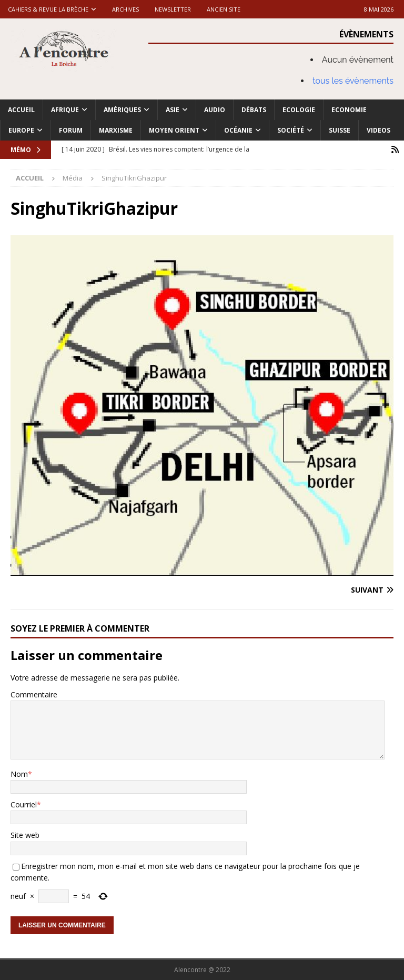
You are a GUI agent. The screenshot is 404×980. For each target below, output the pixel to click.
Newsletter (173, 9)
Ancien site (224, 9)
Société (291, 130)
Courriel (24, 804)
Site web (25, 835)
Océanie (238, 130)
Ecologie (299, 110)
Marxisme (116, 130)
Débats (254, 110)
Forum (71, 130)
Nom (19, 773)
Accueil (21, 110)
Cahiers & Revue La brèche (48, 9)
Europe (21, 130)
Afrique (65, 110)
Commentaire (34, 694)
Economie (349, 110)
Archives (125, 9)
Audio (215, 110)
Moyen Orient (174, 130)
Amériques (122, 110)
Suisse (340, 130)
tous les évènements (353, 81)
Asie (173, 110)
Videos (378, 130)
